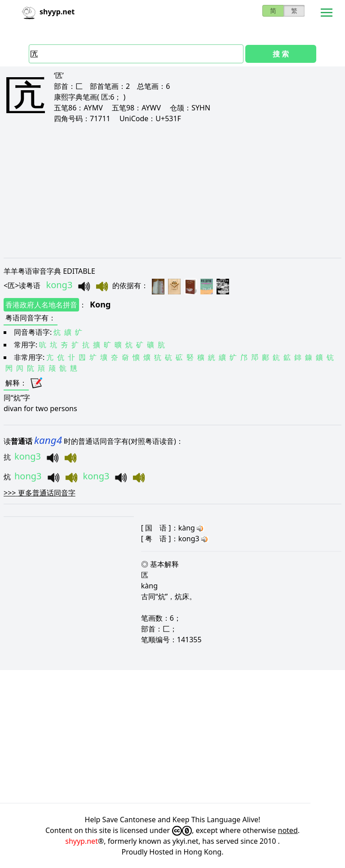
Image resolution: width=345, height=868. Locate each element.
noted (288, 830)
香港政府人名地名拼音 (41, 305)
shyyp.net (82, 841)
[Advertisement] (172, 190)
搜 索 (281, 54)
